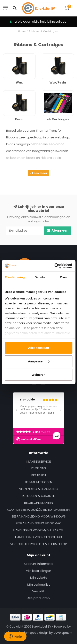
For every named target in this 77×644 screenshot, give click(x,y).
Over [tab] (64, 277)
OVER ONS (38, 468)
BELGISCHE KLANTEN (39, 503)
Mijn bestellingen (38, 571)
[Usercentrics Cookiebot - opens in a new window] (55, 266)
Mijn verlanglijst (39, 584)
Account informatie (38, 564)
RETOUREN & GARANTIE (39, 496)
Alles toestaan (39, 348)
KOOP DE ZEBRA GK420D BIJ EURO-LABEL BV (39, 510)
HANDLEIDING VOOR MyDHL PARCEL (38, 530)
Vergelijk (38, 591)
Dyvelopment (63, 633)
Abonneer (57, 230)
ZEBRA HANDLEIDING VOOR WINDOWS (39, 516)
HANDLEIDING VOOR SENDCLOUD (39, 537)
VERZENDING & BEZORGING (38, 489)
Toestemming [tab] (15, 277)
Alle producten (38, 598)
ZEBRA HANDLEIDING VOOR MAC (39, 523)
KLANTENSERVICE (39, 461)
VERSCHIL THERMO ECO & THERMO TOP (39, 544)
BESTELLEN (39, 475)
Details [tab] (40, 277)
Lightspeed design (36, 633)
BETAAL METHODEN (39, 482)
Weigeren (38, 375)
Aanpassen (39, 361)
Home (22, 31)
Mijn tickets (39, 577)
